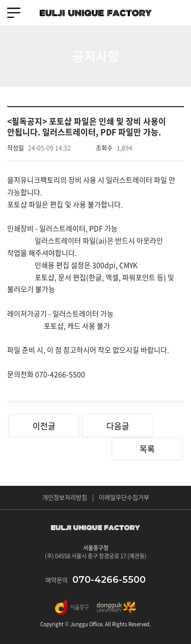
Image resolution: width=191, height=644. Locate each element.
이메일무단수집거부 (124, 498)
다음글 (118, 426)
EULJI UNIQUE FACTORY (96, 13)
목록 (147, 449)
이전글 (44, 426)
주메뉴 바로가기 (0, 0)
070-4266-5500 (109, 580)
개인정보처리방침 (65, 498)
